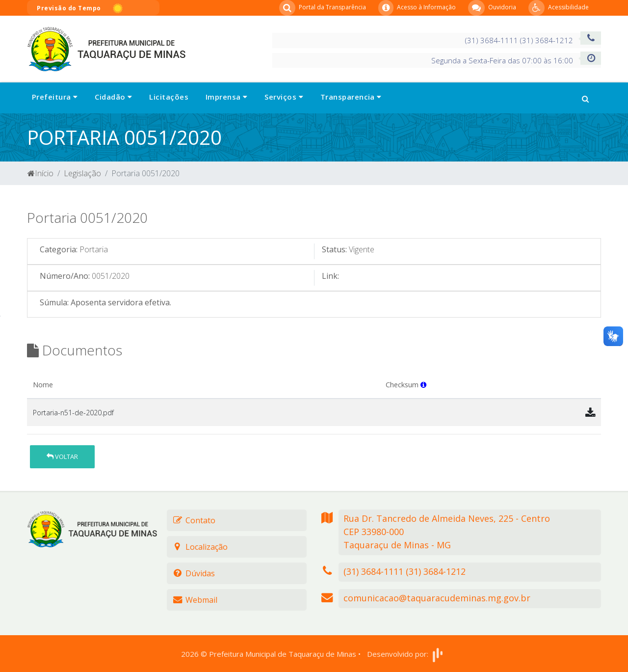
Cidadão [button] (113, 97)
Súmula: (54, 302)
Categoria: (59, 249)
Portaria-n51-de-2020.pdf (73, 413)
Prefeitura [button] (55, 97)
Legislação (82, 173)
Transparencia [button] (351, 97)
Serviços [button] (284, 97)
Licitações (169, 97)
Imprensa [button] (227, 97)
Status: (334, 249)
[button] (585, 98)
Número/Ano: (65, 276)
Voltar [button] (62, 457)
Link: (330, 276)
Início (40, 173)
